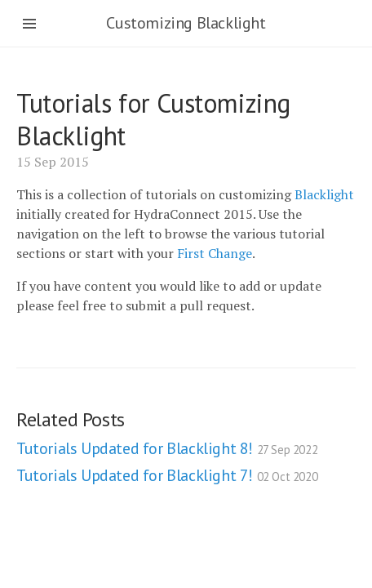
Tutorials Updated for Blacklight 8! (167, 448)
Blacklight (324, 194)
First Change (215, 253)
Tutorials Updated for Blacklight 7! (167, 475)
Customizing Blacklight (186, 23)
